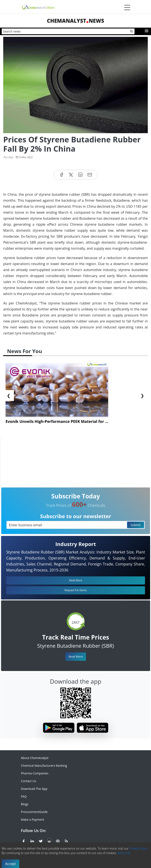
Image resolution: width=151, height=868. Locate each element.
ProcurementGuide (34, 812)
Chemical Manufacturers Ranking (44, 766)
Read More (76, 656)
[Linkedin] (32, 841)
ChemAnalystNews (75, 21)
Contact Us (29, 781)
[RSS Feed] (66, 841)
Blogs (25, 804)
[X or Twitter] (41, 841)
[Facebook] (24, 841)
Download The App (34, 789)
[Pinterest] (58, 841)
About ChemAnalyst (35, 758)
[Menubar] (127, 7)
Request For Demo (76, 590)
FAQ (24, 796)
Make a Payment (33, 820)
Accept (10, 864)
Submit (136, 525)
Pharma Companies (35, 773)
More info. (124, 853)
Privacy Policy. (139, 848)
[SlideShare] (49, 841)
